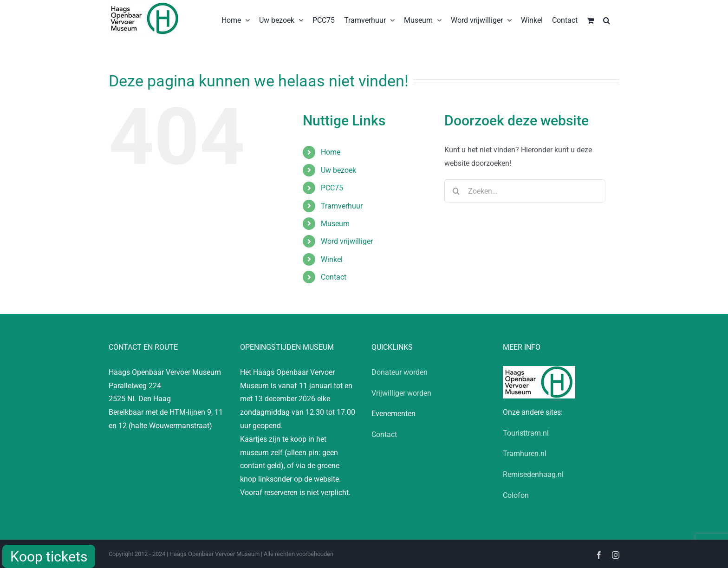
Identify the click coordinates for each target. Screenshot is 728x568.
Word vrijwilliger (347, 241)
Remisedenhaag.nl (533, 474)
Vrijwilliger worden (401, 393)
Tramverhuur (342, 206)
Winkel (332, 259)
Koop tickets (49, 557)
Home (331, 152)
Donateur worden (400, 372)
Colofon (516, 495)
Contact (334, 277)
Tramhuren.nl (525, 454)
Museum (335, 224)
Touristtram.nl (526, 433)
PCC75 (332, 188)
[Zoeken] (456, 191)
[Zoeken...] (525, 191)
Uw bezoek (338, 170)
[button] (607, 20)
